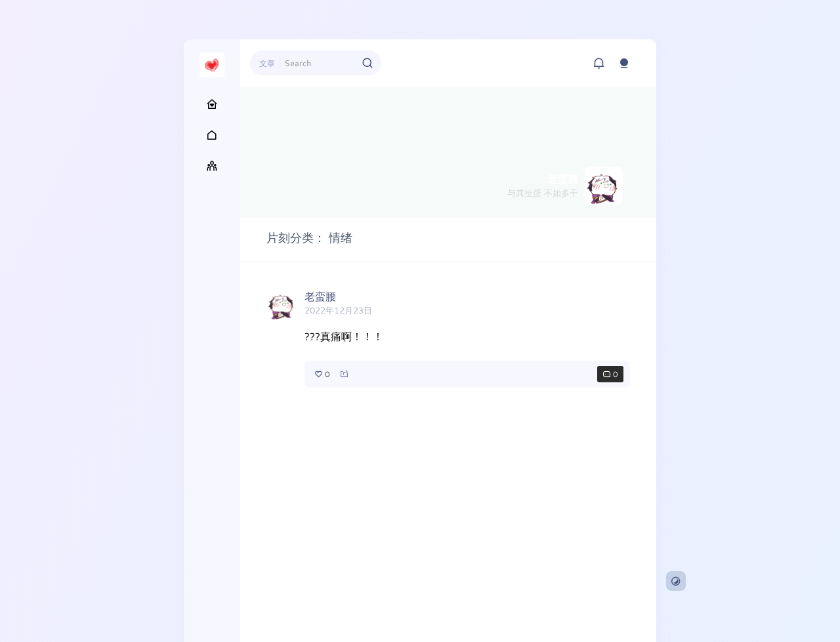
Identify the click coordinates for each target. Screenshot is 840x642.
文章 (267, 63)
